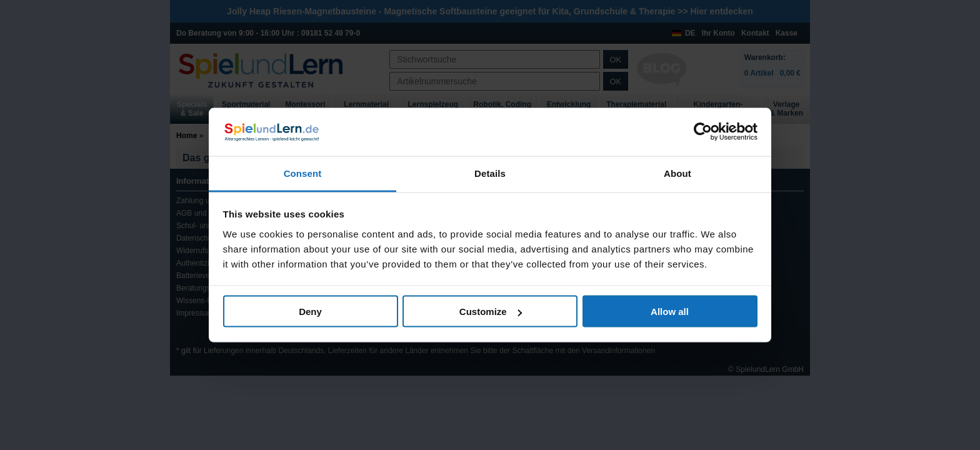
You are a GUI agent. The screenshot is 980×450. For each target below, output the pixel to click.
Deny (310, 312)
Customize (491, 312)
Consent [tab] (303, 173)
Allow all (670, 312)
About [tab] (677, 173)
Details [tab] (490, 173)
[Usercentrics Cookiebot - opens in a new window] (703, 132)
